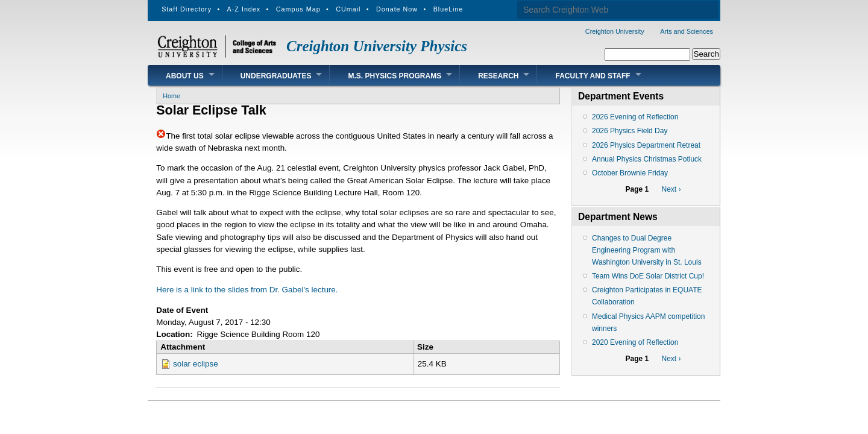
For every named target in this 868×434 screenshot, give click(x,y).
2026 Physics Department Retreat (646, 145)
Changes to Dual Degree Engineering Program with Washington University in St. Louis (647, 250)
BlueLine (448, 9)
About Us (185, 76)
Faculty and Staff (593, 76)
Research (498, 76)
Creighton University (615, 31)
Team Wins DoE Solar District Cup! (648, 276)
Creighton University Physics (377, 46)
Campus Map (298, 9)
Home (171, 96)
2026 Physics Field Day (630, 131)
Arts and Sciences (687, 31)
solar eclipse (196, 364)
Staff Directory (187, 9)
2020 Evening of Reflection (635, 342)
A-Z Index (244, 9)
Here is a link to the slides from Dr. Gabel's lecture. (247, 290)
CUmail (348, 9)
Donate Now (397, 9)
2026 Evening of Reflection (635, 117)
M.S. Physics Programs (395, 76)
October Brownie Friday (630, 173)
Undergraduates (276, 76)
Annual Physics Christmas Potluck (647, 159)
